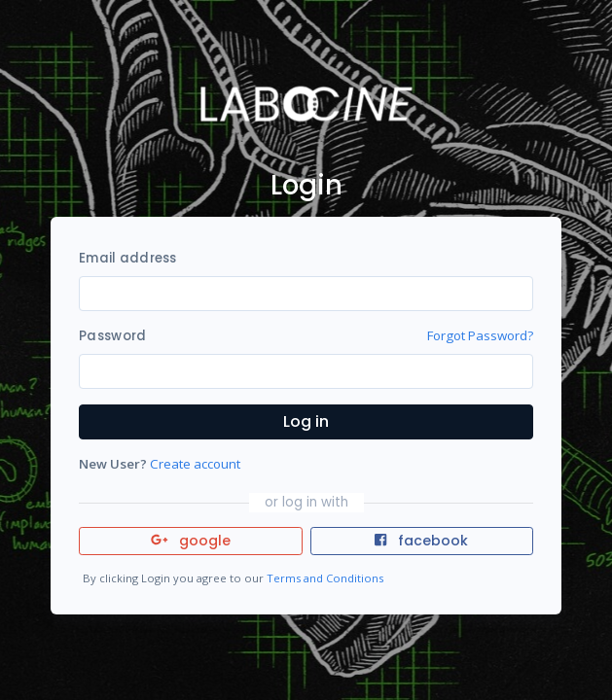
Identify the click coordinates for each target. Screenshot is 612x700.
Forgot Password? (480, 335)
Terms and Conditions (325, 578)
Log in (306, 421)
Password (112, 336)
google (191, 541)
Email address (127, 258)
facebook (421, 541)
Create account (195, 464)
